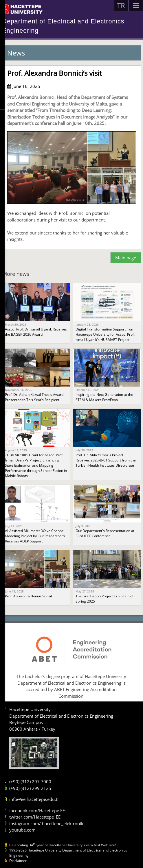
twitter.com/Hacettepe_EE (35, 817)
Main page (126, 258)
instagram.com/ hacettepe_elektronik (46, 823)
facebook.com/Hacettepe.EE (37, 810)
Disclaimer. (18, 861)
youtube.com (22, 830)
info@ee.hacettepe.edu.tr (34, 799)
